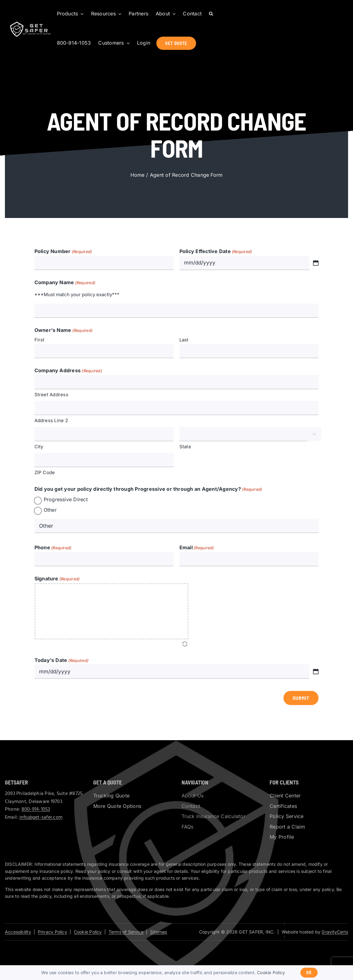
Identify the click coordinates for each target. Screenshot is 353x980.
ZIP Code (45, 472)
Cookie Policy (88, 932)
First (40, 340)
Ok (309, 972)
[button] (211, 14)
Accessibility (18, 932)
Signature (57, 579)
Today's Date (62, 661)
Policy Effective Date (216, 252)
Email (197, 548)
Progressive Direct (66, 499)
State (185, 447)
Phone (53, 548)
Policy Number (63, 252)
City (39, 447)
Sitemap (159, 932)
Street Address (51, 395)
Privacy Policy (52, 932)
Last (184, 340)
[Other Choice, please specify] (177, 526)
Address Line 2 (51, 420)
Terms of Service (126, 932)
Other (50, 510)
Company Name (65, 283)
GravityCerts (335, 932)
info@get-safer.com (41, 817)
